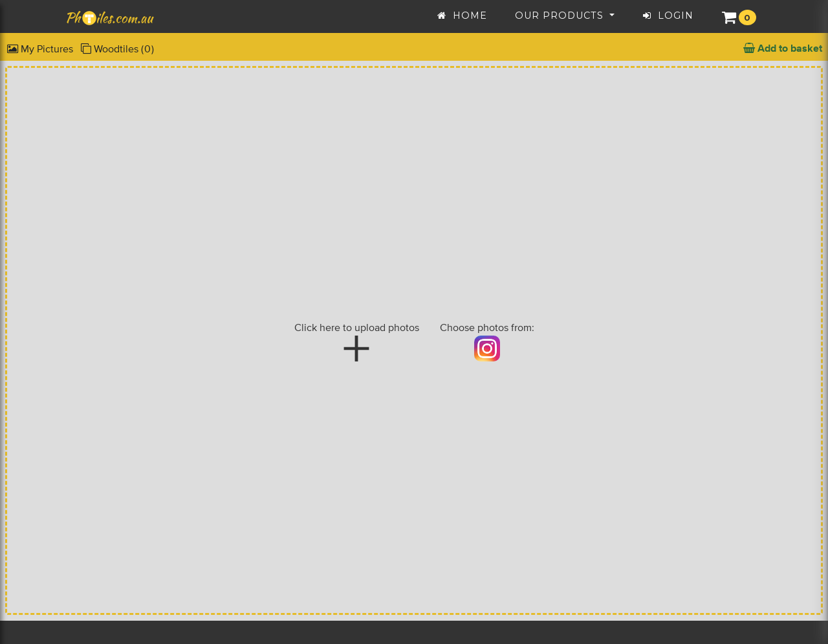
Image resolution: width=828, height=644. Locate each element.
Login (668, 14)
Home (462, 14)
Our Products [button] (561, 14)
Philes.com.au (110, 17)
